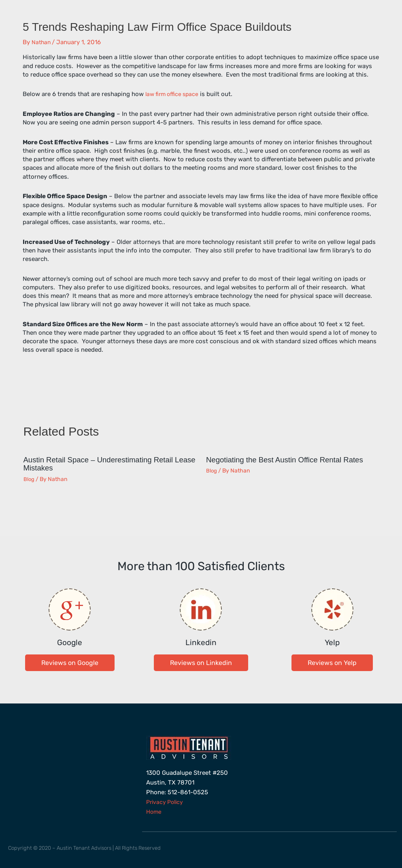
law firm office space (174, 94)
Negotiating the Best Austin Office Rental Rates (291, 460)
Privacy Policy (166, 801)
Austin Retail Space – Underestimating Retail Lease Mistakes (104, 464)
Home (154, 811)
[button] (70, 662)
